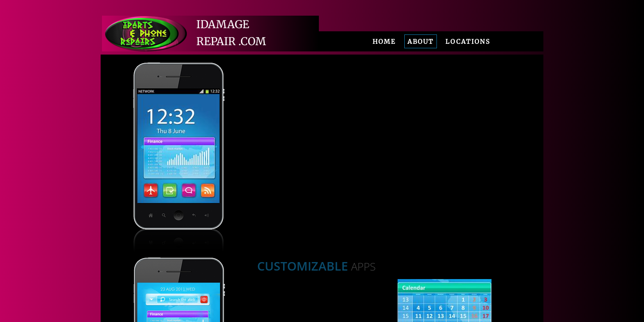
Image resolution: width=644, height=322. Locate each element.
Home (384, 42)
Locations (468, 42)
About (421, 42)
